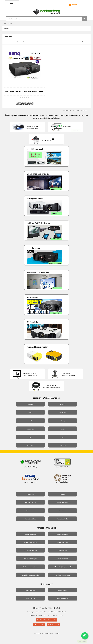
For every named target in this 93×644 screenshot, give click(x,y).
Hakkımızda (30, 494)
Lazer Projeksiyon (63, 559)
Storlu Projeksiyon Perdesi (30, 567)
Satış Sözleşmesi (63, 590)
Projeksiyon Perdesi (63, 519)
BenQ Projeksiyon (63, 534)
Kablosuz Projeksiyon (30, 559)
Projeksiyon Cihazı (30, 519)
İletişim (63, 494)
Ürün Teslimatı (30, 599)
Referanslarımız (30, 511)
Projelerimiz (63, 511)
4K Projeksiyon (63, 551)
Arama (10, 24)
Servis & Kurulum (30, 503)
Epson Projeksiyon (30, 534)
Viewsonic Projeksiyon (30, 542)
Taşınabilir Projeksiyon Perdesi (30, 575)
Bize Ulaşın (39, 624)
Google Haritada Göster (46, 620)
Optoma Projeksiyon (63, 542)
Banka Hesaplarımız (63, 599)
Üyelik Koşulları (30, 590)
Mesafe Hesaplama (63, 503)
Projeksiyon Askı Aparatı (63, 575)
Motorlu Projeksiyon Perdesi (63, 567)
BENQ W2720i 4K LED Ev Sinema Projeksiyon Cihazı (24, 91)
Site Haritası (54, 624)
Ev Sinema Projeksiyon (30, 551)
